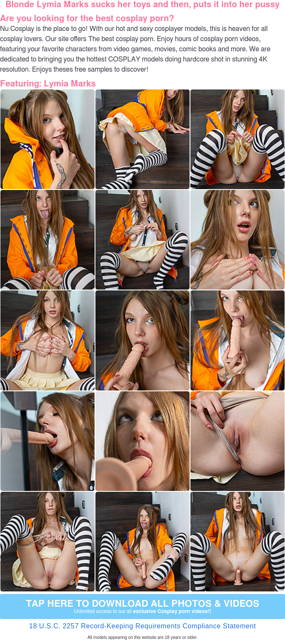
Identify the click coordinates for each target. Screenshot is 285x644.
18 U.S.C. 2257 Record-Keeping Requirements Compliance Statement (142, 626)
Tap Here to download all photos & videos (142, 607)
